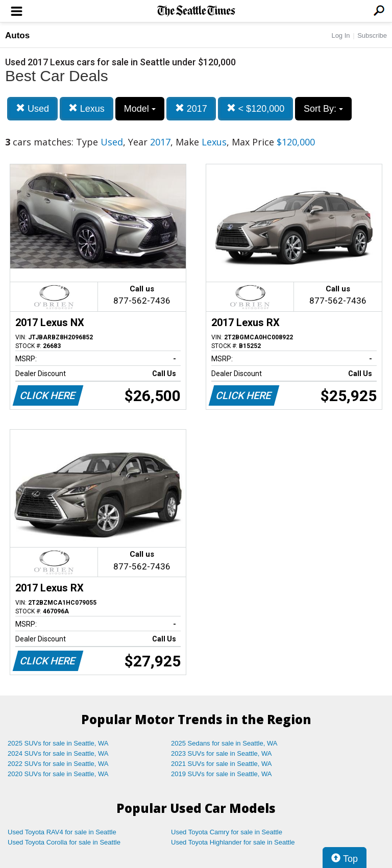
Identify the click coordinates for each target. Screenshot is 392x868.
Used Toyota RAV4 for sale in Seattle (62, 832)
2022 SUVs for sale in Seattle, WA (58, 764)
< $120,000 (256, 108)
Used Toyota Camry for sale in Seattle (227, 832)
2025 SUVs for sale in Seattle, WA (58, 743)
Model (140, 109)
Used (32, 108)
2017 (191, 108)
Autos (17, 35)
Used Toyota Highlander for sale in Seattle (233, 842)
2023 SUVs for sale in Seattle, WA (222, 753)
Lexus (87, 108)
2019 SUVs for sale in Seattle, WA (222, 774)
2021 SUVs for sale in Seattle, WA (222, 764)
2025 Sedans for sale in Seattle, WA (224, 743)
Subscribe (372, 35)
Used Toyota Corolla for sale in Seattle (64, 842)
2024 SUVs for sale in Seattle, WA (58, 753)
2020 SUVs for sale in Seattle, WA (58, 774)
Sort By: (323, 109)
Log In (340, 35)
